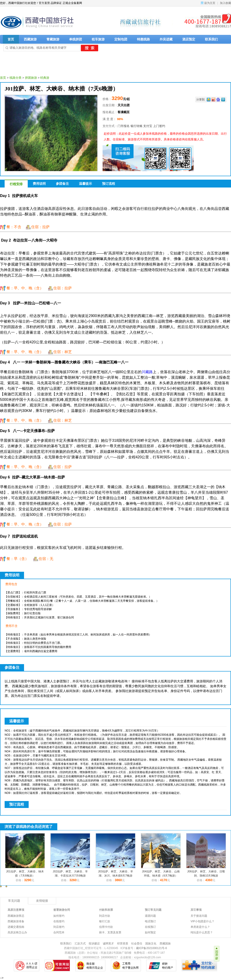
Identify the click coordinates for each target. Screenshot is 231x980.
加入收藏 (225, 3)
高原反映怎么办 (17, 932)
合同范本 (59, 932)
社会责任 (137, 944)
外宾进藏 (166, 39)
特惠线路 (143, 39)
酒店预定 (189, 39)
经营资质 (123, 944)
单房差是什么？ (200, 927)
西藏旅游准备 (16, 921)
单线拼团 (76, 39)
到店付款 (105, 916)
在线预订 (150, 927)
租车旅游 (98, 39)
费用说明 (39, 184)
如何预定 (150, 932)
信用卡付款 (106, 927)
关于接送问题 (199, 916)
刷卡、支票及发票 (110, 932)
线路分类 (15, 78)
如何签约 (59, 916)
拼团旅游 (31, 78)
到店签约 (59, 927)
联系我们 (211, 39)
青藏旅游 (53, 39)
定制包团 (121, 39)
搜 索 (90, 48)
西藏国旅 (165, 944)
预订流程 (109, 184)
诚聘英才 (108, 944)
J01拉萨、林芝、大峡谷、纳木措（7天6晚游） (61, 89)
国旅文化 (151, 944)
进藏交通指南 (16, 927)
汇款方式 (80, 944)
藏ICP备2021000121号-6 (151, 948)
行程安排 (16, 184)
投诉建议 (94, 944)
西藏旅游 (30, 39)
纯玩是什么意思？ (202, 932)
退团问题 (150, 916)
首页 (11, 39)
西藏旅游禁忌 (16, 916)
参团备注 (62, 184)
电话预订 (150, 921)
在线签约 (59, 921)
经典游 (45, 78)
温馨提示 (85, 184)
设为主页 (210, 3)
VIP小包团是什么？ (202, 921)
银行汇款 (105, 921)
